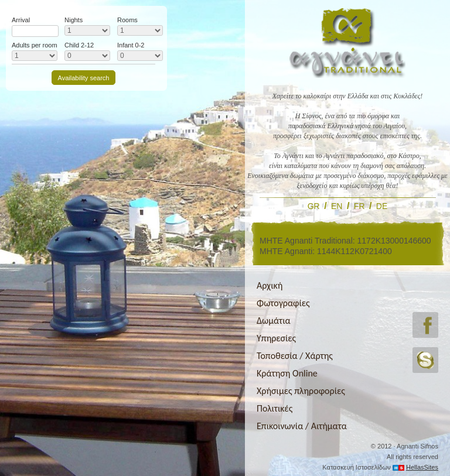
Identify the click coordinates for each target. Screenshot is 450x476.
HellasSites (422, 467)
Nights (74, 20)
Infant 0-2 (131, 45)
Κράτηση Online (287, 373)
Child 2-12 (79, 45)
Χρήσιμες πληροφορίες (301, 391)
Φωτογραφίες (283, 303)
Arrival (21, 20)
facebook (425, 325)
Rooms (127, 20)
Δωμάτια (274, 321)
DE (382, 206)
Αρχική (270, 285)
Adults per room (35, 45)
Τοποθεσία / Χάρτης (295, 356)
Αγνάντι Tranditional (347, 42)
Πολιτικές (275, 408)
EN (337, 206)
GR (314, 206)
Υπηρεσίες (276, 338)
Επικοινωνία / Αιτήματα (302, 426)
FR (359, 206)
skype (425, 360)
